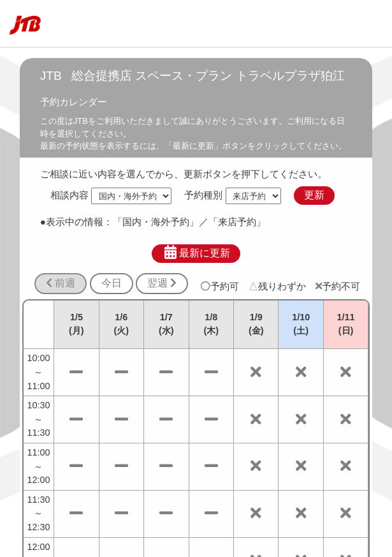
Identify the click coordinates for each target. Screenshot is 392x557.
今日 (112, 283)
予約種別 (203, 195)
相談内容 (69, 195)
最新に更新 (196, 253)
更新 (314, 195)
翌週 (162, 283)
